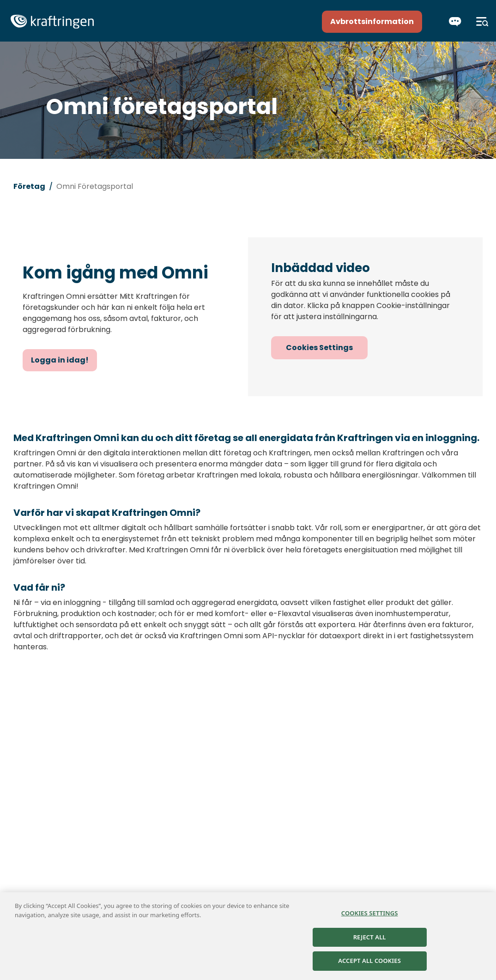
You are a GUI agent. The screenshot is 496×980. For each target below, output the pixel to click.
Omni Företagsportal (95, 186)
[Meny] (482, 22)
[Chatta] (455, 22)
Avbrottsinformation (372, 21)
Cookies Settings (319, 348)
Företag (29, 186)
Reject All (370, 937)
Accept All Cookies (369, 961)
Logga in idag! (60, 360)
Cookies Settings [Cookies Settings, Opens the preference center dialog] (370, 913)
